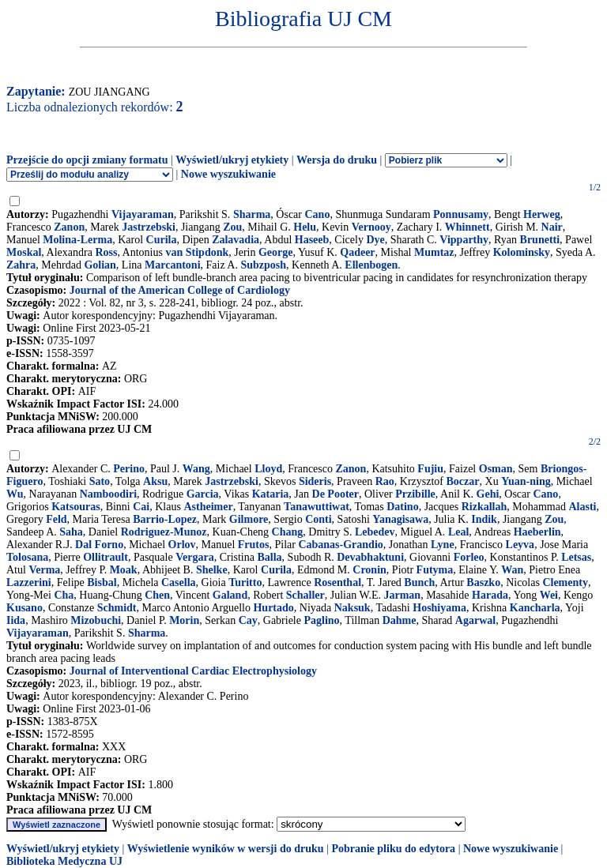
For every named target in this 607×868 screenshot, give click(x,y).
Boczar (463, 481)
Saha (71, 532)
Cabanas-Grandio (340, 545)
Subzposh (263, 265)
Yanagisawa (400, 519)
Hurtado (273, 608)
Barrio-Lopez (165, 519)
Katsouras (75, 507)
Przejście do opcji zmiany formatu (87, 160)
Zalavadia (236, 240)
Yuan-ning (526, 481)
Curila (162, 240)
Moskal (24, 252)
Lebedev (375, 532)
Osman (496, 469)
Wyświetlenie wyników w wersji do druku (226, 849)
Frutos (254, 545)
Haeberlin (537, 532)
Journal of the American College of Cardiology (180, 290)
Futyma (435, 570)
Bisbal (102, 582)
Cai (141, 507)
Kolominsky (522, 252)
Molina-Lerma (77, 240)
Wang (196, 469)
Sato (100, 481)
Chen (157, 595)
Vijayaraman (143, 214)
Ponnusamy (461, 214)
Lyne (443, 545)
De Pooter (336, 494)
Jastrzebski (149, 227)
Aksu (155, 481)
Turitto (245, 582)
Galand (230, 595)
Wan (512, 570)
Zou (232, 227)
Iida (16, 620)
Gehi (488, 494)
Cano (317, 214)
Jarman (402, 595)
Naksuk (353, 608)
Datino (402, 507)
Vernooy (371, 227)
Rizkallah (484, 507)
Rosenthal (337, 582)
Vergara (194, 557)
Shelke (212, 570)
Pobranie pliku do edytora (393, 849)
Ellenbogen (371, 265)
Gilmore (249, 519)
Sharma (252, 214)
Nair (552, 227)
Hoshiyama (439, 608)
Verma (44, 570)
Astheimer (208, 507)
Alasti (582, 507)
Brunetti (540, 240)
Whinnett (468, 227)
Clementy (565, 582)
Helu (305, 227)
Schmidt (117, 608)
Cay (248, 620)
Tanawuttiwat (317, 507)
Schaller (305, 595)
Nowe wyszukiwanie (228, 174)
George (276, 252)
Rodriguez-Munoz (164, 532)
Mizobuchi (96, 620)
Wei (549, 595)
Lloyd (268, 469)
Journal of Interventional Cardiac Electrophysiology (193, 671)
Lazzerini (29, 582)
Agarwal (475, 620)
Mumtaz (434, 252)
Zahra (21, 265)
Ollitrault (106, 557)
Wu (15, 494)
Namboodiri (108, 494)
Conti (318, 519)
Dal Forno (99, 545)
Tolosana (27, 557)
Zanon (69, 227)
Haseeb (312, 240)
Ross (106, 252)
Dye (375, 240)
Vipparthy (464, 240)
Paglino (321, 620)
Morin (184, 620)
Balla (269, 557)
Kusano (25, 608)
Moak (124, 570)
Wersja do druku (337, 160)
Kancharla (535, 608)
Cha (64, 595)
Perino (129, 469)
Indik (484, 519)
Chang (288, 532)
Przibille (415, 494)
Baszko (483, 582)
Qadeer (357, 252)
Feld (56, 519)
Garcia (203, 494)
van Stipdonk (197, 252)
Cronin (369, 570)
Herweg (542, 214)
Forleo (469, 557)
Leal (458, 532)
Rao (385, 481)
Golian (100, 265)
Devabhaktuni (370, 557)
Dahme (400, 620)
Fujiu (430, 469)
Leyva (520, 545)
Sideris (315, 481)
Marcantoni (173, 265)
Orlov (182, 545)
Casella (179, 582)
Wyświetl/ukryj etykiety (232, 160)
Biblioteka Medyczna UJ (64, 861)
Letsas (576, 557)
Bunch (419, 582)
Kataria (271, 494)
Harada (490, 595)
